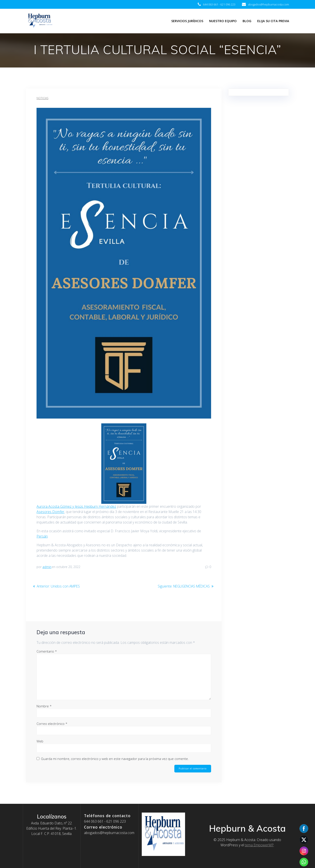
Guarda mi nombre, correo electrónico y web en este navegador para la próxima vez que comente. (115, 759)
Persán (42, 536)
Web (40, 741)
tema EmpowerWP (259, 845)
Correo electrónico (52, 724)
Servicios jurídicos (187, 21)
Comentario (47, 651)
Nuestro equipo (223, 21)
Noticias (42, 98)
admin (47, 567)
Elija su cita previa (273, 21)
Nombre (44, 706)
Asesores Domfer (50, 512)
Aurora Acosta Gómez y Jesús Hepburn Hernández (76, 506)
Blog (247, 21)
